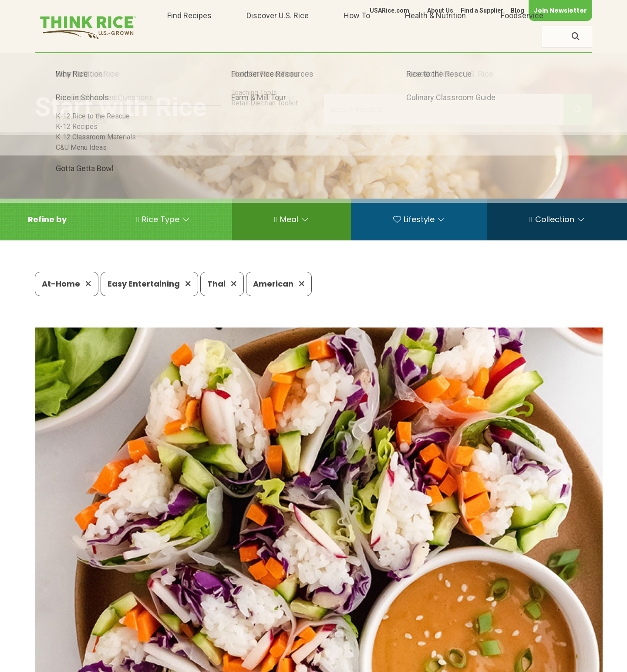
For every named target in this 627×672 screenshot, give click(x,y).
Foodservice (522, 36)
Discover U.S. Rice (278, 36)
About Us (440, 10)
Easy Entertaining (149, 284)
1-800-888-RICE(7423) (255, 635)
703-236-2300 (173, 635)
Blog (517, 10)
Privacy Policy (477, 661)
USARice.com (389, 10)
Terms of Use (568, 661)
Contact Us (428, 661)
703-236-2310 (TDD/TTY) (354, 635)
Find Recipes (189, 36)
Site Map (523, 661)
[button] (47, 219)
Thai (222, 284)
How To (357, 36)
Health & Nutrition (435, 36)
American (279, 284)
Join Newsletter (560, 10)
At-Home (67, 284)
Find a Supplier (482, 10)
